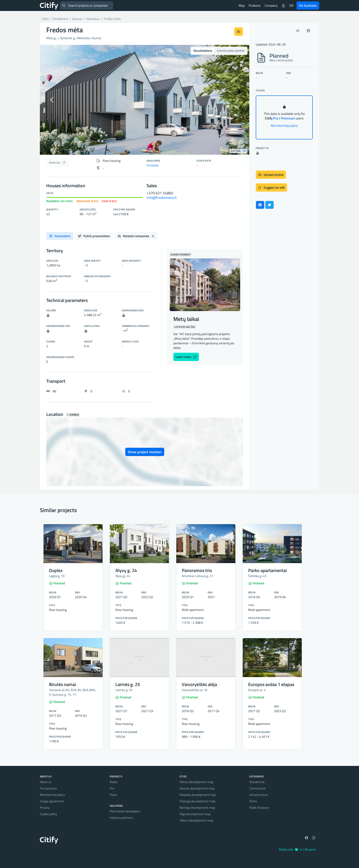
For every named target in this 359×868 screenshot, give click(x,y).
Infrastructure (259, 795)
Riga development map (195, 814)
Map (242, 5)
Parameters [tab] (60, 236)
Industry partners (121, 818)
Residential (257, 782)
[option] (145, 100)
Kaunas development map (197, 788)
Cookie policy (48, 814)
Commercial (257, 788)
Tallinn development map (196, 820)
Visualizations (203, 50)
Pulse (113, 795)
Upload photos (271, 175)
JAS (245, 151)
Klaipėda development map (198, 795)
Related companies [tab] (136, 236)
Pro (112, 788)
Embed (73, 415)
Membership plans (284, 126)
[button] (56, 100)
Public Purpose (259, 807)
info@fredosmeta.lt (162, 198)
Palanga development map (197, 801)
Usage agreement (52, 801)
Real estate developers (125, 811)
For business (308, 5)
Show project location (145, 452)
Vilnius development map (196, 782)
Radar (114, 782)
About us (46, 782)
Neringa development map (197, 807)
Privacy (45, 807)
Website (57, 162)
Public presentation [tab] (94, 236)
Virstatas (153, 165)
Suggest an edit (271, 187)
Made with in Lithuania (297, 849)
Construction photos (231, 50)
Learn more (186, 357)
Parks (253, 801)
